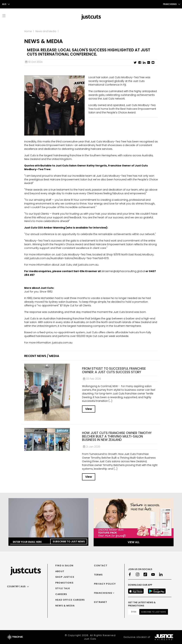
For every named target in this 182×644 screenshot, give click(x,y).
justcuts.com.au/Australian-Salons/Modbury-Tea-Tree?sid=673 (69, 258)
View (89, 409)
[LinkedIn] (161, 574)
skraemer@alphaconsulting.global (123, 271)
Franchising (103, 593)
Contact (101, 566)
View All (134, 542)
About (60, 571)
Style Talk (63, 588)
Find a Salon (64, 566)
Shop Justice (65, 577)
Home (28, 31)
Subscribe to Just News (69, 542)
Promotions (64, 583)
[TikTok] (145, 574)
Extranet (101, 602)
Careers (61, 594)
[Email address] (134, 612)
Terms (98, 575)
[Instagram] (138, 574)
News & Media (65, 606)
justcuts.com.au (88, 265)
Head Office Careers (70, 600)
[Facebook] (130, 574)
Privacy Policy (105, 584)
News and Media (46, 31)
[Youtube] (153, 574)
